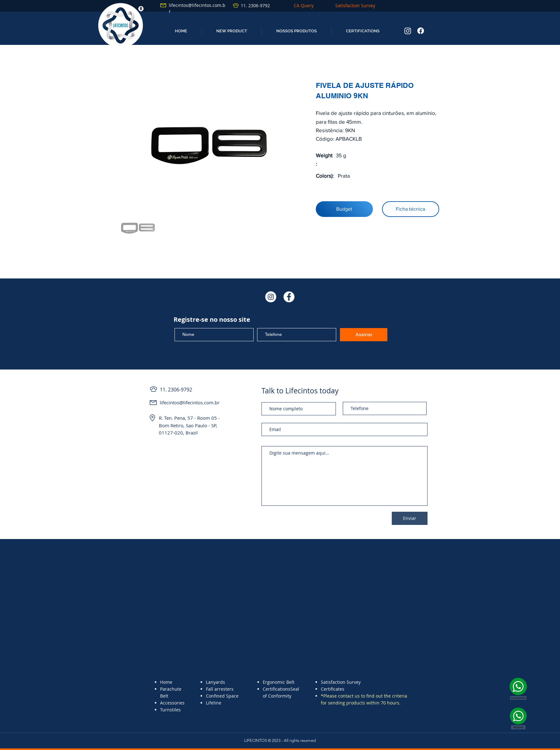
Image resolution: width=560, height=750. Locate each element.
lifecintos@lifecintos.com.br (190, 402)
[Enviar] (410, 518)
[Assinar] (364, 335)
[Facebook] (421, 31)
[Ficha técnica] (411, 209)
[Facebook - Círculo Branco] (289, 297)
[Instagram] (408, 31)
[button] (232, 31)
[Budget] (344, 209)
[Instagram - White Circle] (271, 297)
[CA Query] (304, 5)
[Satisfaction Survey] (355, 5)
